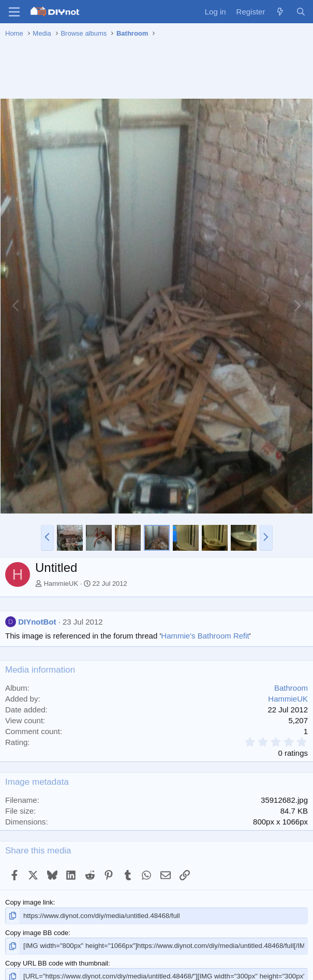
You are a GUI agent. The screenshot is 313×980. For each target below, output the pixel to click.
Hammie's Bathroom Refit (205, 636)
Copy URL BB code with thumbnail (57, 963)
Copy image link (29, 902)
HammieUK (61, 584)
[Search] (301, 12)
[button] (47, 538)
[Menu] (14, 12)
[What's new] (280, 12)
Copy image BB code (37, 933)
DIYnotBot (37, 622)
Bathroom (291, 688)
